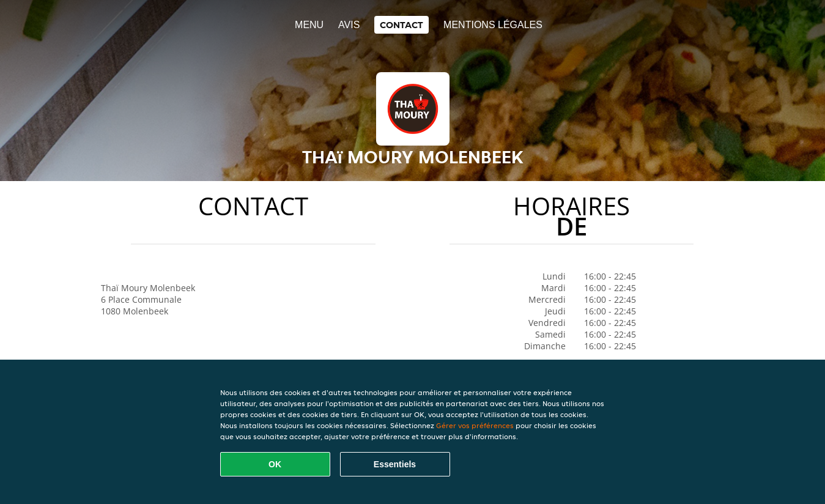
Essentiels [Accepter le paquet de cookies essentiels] (395, 464)
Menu (309, 25)
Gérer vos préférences (475, 425)
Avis (349, 25)
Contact (401, 25)
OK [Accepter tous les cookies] (275, 464)
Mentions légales (493, 25)
